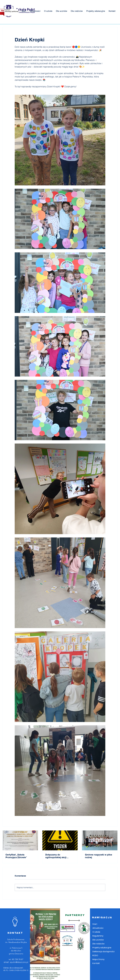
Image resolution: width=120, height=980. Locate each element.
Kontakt (96, 963)
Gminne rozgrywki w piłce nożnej (99, 856)
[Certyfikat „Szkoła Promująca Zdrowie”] (20, 840)
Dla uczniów (98, 940)
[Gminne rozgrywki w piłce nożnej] (100, 840)
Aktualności (98, 928)
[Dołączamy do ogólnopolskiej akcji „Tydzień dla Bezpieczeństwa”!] (60, 840)
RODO (95, 955)
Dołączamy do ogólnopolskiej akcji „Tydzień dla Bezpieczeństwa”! (56, 856)
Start (95, 924)
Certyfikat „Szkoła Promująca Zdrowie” (16, 856)
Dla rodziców (98, 944)
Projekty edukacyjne (102, 948)
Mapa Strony (98, 959)
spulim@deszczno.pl (19, 962)
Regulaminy (98, 936)
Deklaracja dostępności (103, 952)
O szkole (96, 932)
